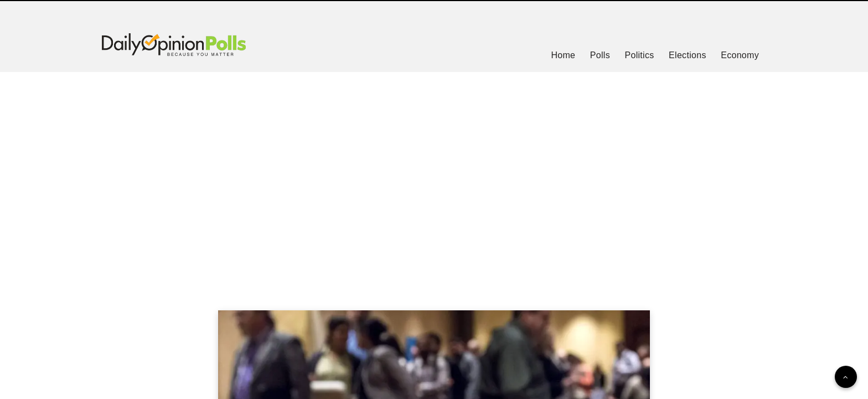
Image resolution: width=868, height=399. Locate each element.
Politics (639, 55)
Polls (600, 55)
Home (563, 55)
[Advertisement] (434, 177)
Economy (740, 55)
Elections (688, 55)
